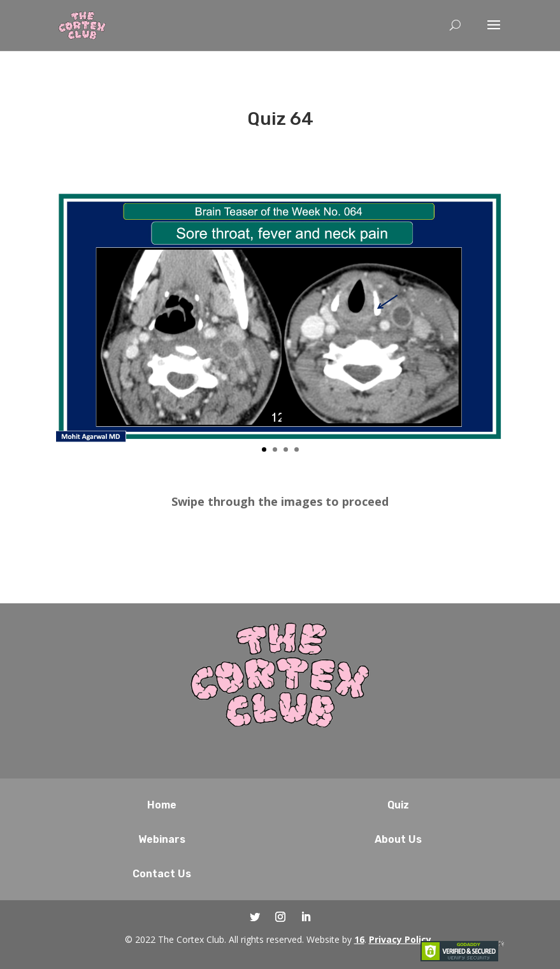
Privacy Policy (400, 939)
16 (359, 939)
